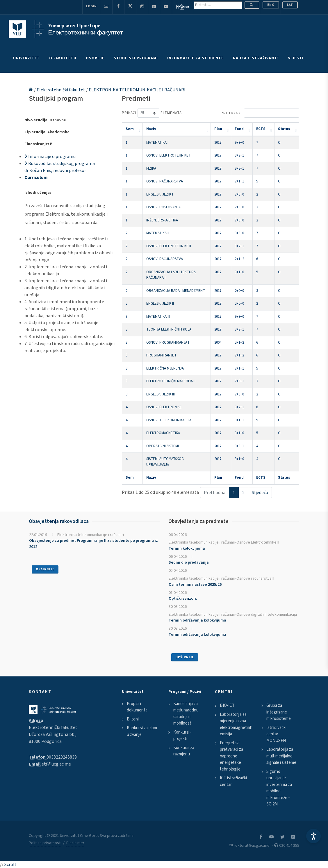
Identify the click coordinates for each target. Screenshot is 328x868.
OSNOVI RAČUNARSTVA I (165, 181)
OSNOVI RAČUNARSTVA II (166, 259)
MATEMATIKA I (157, 143)
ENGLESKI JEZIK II (160, 303)
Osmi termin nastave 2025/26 (195, 585)
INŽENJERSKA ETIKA (162, 220)
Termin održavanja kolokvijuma (197, 620)
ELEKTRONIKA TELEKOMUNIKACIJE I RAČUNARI (137, 90)
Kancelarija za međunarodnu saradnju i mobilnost (186, 714)
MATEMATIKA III (158, 317)
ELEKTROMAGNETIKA (163, 433)
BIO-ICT (227, 705)
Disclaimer (75, 843)
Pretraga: (260, 113)
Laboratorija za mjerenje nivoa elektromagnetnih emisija (236, 724)
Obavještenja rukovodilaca (59, 521)
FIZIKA (151, 168)
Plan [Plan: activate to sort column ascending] (218, 129)
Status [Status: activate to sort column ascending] (284, 129)
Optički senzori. (183, 599)
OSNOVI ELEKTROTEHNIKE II (169, 246)
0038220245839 (62, 757)
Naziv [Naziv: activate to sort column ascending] (151, 129)
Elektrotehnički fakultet (61, 90)
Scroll (10, 865)
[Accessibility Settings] (313, 836)
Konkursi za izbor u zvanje (142, 731)
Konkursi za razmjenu (184, 751)
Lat (290, 5)
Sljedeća (260, 493)
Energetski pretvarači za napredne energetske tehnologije (231, 756)
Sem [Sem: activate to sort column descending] (130, 129)
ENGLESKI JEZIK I (160, 194)
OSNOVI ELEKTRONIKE (164, 407)
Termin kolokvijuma (187, 549)
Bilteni (133, 719)
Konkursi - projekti (182, 736)
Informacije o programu (50, 157)
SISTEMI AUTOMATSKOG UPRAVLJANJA (165, 462)
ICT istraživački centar (233, 781)
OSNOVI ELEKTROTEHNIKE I (168, 155)
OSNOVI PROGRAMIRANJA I (168, 342)
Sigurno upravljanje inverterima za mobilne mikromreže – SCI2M (279, 788)
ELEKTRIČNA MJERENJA (165, 368)
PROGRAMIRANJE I (161, 355)
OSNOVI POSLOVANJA (163, 207)
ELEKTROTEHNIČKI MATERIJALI (171, 381)
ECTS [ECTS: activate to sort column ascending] (261, 129)
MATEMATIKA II (158, 233)
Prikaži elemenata (152, 113)
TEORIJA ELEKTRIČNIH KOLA (169, 329)
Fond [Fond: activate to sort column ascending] (239, 129)
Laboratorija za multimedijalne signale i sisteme (281, 756)
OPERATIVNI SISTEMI (163, 446)
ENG (271, 5)
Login (91, 6)
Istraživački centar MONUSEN (276, 734)
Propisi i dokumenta (137, 707)
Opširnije (45, 569)
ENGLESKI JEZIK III (161, 394)
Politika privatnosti (45, 843)
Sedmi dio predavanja (189, 562)
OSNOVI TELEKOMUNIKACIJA (169, 420)
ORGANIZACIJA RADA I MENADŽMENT (176, 291)
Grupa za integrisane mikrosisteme (279, 712)
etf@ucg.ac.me (56, 764)
